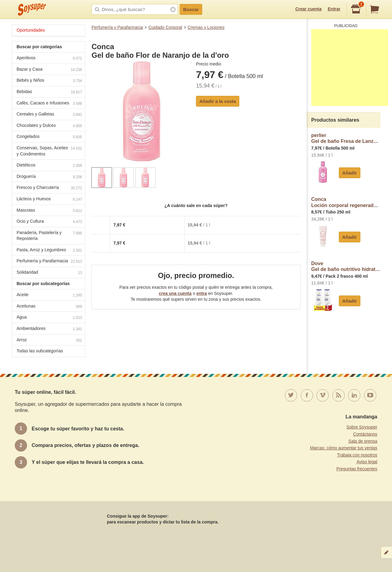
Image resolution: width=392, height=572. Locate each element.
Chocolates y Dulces (49, 126)
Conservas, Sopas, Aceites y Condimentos (49, 151)
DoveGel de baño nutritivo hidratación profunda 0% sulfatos (346, 266)
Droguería (49, 177)
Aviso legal (367, 462)
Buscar (191, 9)
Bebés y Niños (49, 81)
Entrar (334, 9)
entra (202, 293)
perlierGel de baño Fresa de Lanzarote (346, 138)
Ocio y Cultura (49, 222)
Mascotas (49, 211)
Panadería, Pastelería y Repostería (49, 236)
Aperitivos (49, 59)
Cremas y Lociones (206, 27)
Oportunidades (31, 30)
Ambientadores (49, 329)
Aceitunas (49, 307)
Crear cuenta (308, 9)
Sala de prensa (363, 441)
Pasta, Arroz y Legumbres (49, 251)
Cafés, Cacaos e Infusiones (49, 104)
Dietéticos (49, 166)
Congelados (49, 137)
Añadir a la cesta (218, 101)
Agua (49, 318)
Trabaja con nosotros (357, 455)
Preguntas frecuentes (357, 469)
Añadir (350, 173)
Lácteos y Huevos (49, 200)
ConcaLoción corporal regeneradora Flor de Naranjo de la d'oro (346, 202)
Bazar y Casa (49, 70)
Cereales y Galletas (49, 115)
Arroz (49, 341)
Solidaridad (49, 273)
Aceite (49, 295)
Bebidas (49, 92)
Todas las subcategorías (40, 351)
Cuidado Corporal (165, 27)
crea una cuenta (175, 293)
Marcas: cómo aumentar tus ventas (344, 448)
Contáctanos (365, 434)
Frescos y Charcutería (49, 188)
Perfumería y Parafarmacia (117, 27)
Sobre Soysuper (362, 427)
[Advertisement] (350, 68)
